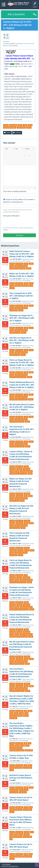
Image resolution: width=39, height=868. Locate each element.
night (30, 765)
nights (20, 125)
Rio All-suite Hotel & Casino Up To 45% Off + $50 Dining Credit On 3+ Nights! (22, 407)
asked (5, 44)
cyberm (29, 127)
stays (26, 854)
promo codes (13, 125)
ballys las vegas (14, 501)
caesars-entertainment (10, 127)
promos (6, 125)
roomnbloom (23, 792)
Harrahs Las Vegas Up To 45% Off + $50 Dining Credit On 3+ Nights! (22, 340)
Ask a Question (16, 14)
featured (19, 469)
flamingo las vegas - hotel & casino (19, 609)
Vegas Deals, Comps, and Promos (25, 44)
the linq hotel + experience (17, 446)
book (26, 713)
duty (16, 834)
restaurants (26, 469)
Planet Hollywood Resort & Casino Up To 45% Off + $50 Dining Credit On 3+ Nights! (22, 385)
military (26, 832)
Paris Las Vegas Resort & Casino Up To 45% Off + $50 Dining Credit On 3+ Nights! (22, 363)
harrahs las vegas (15, 355)
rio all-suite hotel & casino (17, 422)
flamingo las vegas (15, 333)
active (21, 834)
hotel (31, 807)
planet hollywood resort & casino (19, 399)
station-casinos (14, 790)
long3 (12, 770)
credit (25, 125)
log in (30, 228)
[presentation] (19, 222)
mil (11, 839)
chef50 (30, 473)
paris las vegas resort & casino (18, 377)
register (5, 230)
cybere (12, 812)
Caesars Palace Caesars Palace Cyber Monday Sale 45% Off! (19, 57)
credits (16, 713)
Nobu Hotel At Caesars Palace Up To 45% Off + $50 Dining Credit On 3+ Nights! (22, 254)
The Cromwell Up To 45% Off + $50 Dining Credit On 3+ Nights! (21, 296)
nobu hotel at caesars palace (17, 268)
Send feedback (6, 864)
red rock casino (24, 790)
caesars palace (21, 127)
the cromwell (14, 310)
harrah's (26, 716)
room (32, 832)
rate (11, 713)
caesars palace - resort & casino (18, 473)
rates (26, 807)
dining (30, 125)
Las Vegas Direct (14, 866)
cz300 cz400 (13, 718)
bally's (31, 286)
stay (26, 765)
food (26, 496)
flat (25, 711)
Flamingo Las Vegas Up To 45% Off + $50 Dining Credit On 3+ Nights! (22, 318)
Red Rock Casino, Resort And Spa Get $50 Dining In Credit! (21, 778)
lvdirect (20, 261)
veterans (27, 834)
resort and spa (14, 792)
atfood (26, 466)
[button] (9, 149)
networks (13, 469)
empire (12, 859)
